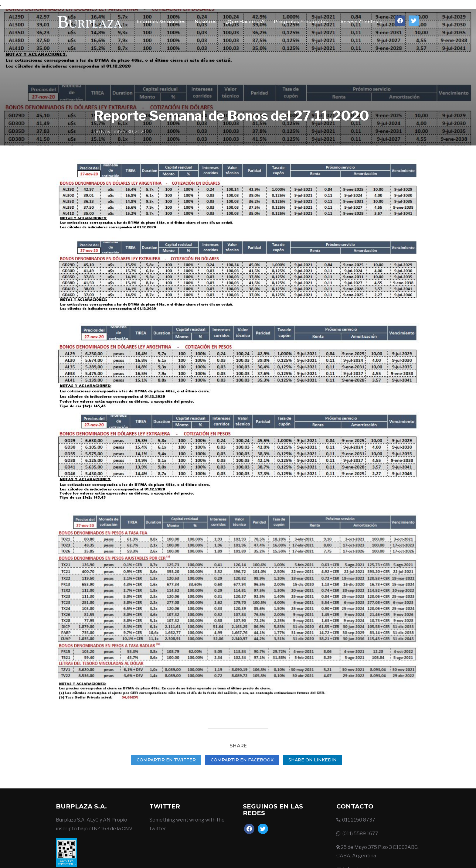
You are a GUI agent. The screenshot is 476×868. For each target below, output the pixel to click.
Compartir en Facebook (242, 760)
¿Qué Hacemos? (245, 21)
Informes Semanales (161, 21)
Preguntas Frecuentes (301, 21)
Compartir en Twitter (166, 760)
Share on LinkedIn (313, 760)
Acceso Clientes (359, 22)
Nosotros (206, 21)
